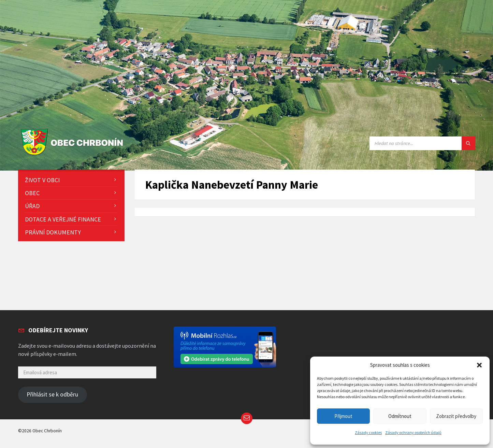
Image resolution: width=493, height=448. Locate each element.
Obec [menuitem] (32, 193)
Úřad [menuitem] (32, 206)
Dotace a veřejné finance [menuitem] (63, 219)
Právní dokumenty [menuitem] (53, 232)
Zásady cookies (368, 432)
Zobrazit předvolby (456, 416)
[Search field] (422, 143)
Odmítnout (400, 416)
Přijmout (343, 416)
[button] (479, 365)
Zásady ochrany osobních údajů (413, 432)
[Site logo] (74, 155)
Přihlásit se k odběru (52, 394)
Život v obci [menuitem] (42, 180)
